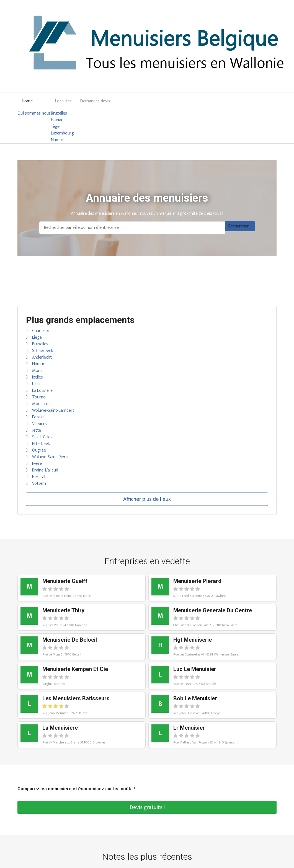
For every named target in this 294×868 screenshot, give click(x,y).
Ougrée (39, 450)
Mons (37, 371)
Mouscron (41, 404)
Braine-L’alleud (45, 470)
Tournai (39, 397)
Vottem (39, 484)
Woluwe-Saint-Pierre (51, 457)
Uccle (37, 384)
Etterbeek (41, 444)
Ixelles (38, 377)
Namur (57, 140)
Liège (37, 337)
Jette (37, 430)
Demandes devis (95, 101)
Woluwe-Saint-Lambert (53, 410)
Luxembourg (62, 133)
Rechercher (238, 226)
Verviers (39, 424)
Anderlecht (42, 357)
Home (27, 101)
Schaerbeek (43, 351)
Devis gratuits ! (147, 807)
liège (55, 127)
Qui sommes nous (34, 113)
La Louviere (42, 391)
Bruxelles (59, 113)
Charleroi (40, 331)
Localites (63, 101)
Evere (37, 464)
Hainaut (58, 120)
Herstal (39, 477)
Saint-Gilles (42, 437)
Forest (38, 417)
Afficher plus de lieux (147, 499)
